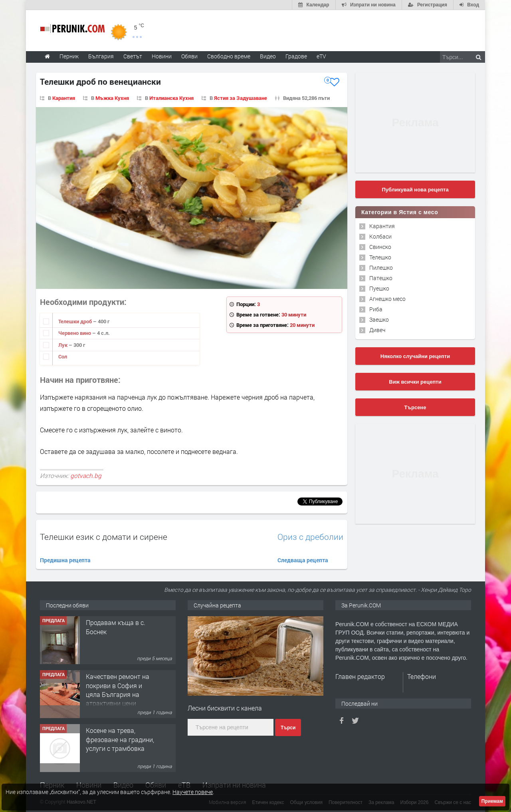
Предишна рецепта (65, 560)
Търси (288, 728)
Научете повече (193, 792)
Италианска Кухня (171, 98)
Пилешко (381, 268)
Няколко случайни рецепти (415, 356)
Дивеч (377, 330)
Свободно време (229, 56)
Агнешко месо (387, 299)
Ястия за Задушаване (241, 98)
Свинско (380, 247)
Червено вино (75, 333)
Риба (376, 309)
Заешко (379, 319)
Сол (63, 356)
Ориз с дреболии (310, 537)
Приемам (492, 801)
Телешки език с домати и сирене (104, 537)
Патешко (381, 278)
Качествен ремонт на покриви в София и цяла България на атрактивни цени (118, 690)
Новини (162, 56)
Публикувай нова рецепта (415, 190)
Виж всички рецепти (415, 382)
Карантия (64, 98)
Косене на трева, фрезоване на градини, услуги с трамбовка (120, 739)
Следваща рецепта (303, 560)
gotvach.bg (86, 476)
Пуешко (379, 288)
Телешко (380, 257)
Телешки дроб (76, 321)
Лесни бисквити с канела (225, 708)
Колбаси (380, 236)
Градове (296, 56)
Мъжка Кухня (112, 98)
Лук (63, 345)
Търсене (415, 407)
